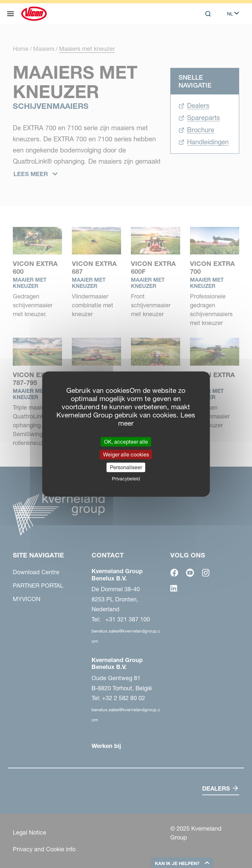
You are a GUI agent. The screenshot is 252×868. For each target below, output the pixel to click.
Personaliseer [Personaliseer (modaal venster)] (126, 467)
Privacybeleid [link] (126, 479)
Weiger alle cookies (126, 454)
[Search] (208, 14)
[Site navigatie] (10, 14)
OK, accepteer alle (126, 441)
